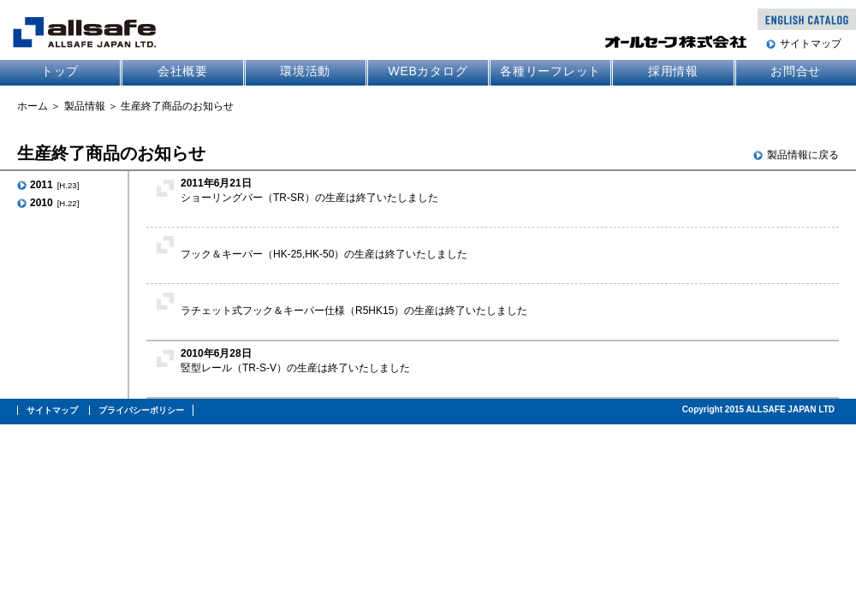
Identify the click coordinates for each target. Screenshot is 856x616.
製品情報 (85, 106)
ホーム (33, 106)
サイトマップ (811, 44)
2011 (54, 185)
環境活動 (305, 71)
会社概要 (183, 71)
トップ (60, 71)
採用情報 (673, 71)
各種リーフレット (550, 71)
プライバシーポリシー (141, 410)
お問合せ (796, 71)
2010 (54, 203)
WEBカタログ (428, 71)
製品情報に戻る (803, 155)
